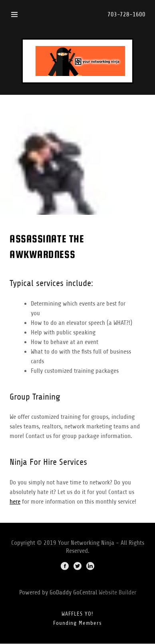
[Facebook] (65, 567)
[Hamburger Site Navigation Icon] (14, 14)
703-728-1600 (126, 14)
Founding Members (77, 623)
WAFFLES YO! (77, 614)
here (15, 502)
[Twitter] (77, 567)
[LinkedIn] (90, 567)
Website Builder (117, 592)
